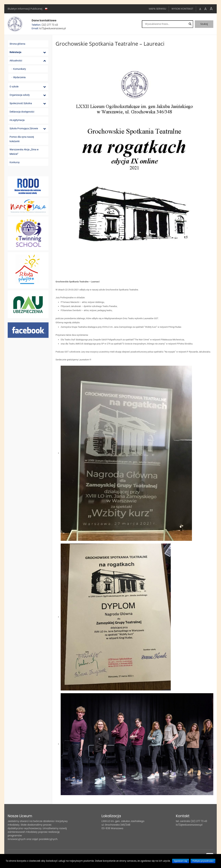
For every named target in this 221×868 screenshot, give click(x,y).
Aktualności (16, 61)
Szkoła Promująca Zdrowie (24, 128)
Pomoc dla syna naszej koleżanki (22, 139)
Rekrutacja (15, 52)
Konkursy (15, 162)
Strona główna (17, 44)
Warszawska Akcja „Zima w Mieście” (24, 152)
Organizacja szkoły (20, 95)
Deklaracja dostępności (22, 112)
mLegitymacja (17, 120)
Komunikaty (20, 69)
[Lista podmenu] (45, 52)
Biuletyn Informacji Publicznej (28, 9)
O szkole (14, 87)
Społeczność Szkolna (21, 103)
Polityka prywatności (203, 861)
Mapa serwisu (158, 9)
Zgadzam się (181, 861)
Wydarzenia (19, 77)
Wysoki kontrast (182, 9)
